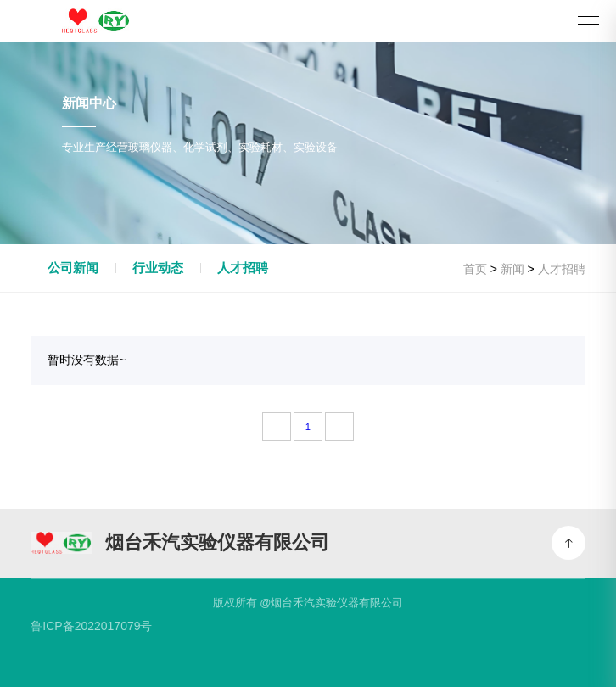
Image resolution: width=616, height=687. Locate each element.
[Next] (339, 427)
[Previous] (277, 427)
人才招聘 (243, 268)
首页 (475, 269)
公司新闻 (73, 268)
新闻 (512, 269)
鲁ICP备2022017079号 (91, 626)
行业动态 (158, 268)
